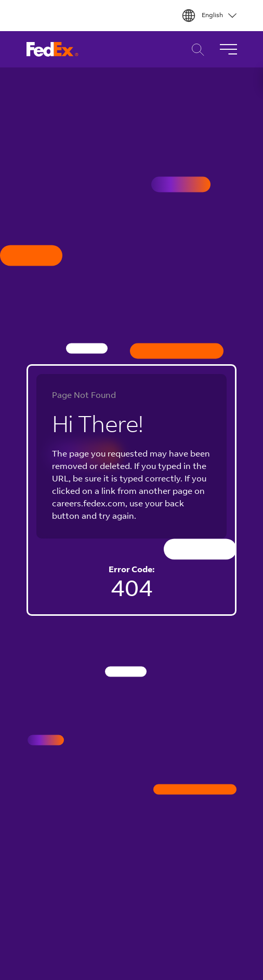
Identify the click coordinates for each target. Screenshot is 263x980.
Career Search (195, 50)
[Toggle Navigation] (228, 49)
